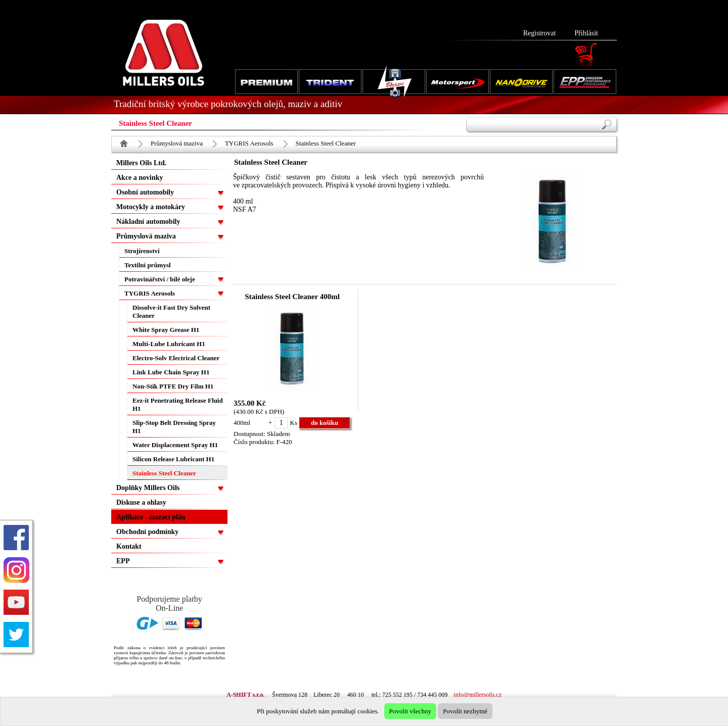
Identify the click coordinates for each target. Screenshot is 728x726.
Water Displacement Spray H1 (175, 445)
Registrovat (540, 33)
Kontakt (129, 546)
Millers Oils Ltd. (141, 163)
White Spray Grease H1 (166, 330)
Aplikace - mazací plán (151, 517)
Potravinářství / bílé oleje (160, 279)
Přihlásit (586, 33)
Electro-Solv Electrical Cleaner (176, 358)
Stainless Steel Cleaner (326, 143)
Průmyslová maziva (177, 143)
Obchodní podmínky (147, 532)
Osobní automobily (145, 192)
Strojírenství (142, 251)
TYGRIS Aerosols (249, 143)
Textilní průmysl (148, 265)
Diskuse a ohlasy (141, 502)
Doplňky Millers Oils (148, 488)
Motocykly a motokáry (151, 207)
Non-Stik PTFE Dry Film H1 (173, 386)
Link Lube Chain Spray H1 (171, 372)
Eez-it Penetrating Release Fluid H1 (178, 404)
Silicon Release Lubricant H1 (173, 459)
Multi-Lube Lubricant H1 (169, 344)
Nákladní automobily (148, 222)
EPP (123, 561)
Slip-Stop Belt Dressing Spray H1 (174, 427)
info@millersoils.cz (477, 695)
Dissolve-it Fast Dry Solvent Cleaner (171, 311)
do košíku (325, 423)
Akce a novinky (140, 178)
